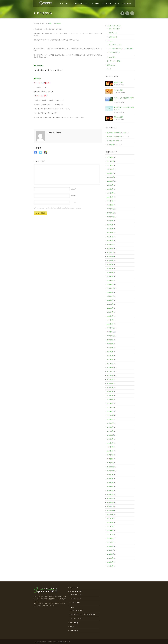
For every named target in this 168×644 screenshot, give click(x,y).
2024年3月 (110, 197)
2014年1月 (110, 499)
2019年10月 (111, 376)
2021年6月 (110, 304)
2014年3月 (110, 491)
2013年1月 (110, 542)
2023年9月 (110, 221)
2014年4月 (110, 487)
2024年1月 (110, 205)
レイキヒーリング (114, 53)
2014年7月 (110, 479)
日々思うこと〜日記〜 (114, 61)
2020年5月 (110, 352)
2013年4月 (110, 530)
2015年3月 (110, 455)
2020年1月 (110, 364)
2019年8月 (110, 383)
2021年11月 (111, 288)
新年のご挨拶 (118, 82)
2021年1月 (110, 324)
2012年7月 (110, 566)
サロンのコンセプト (115, 29)
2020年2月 (110, 360)
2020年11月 (111, 332)
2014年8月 (110, 475)
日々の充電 (111, 141)
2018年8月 (110, 423)
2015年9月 (110, 439)
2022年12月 (111, 249)
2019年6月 (110, 391)
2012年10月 (111, 554)
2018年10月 (111, 415)
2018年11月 (111, 411)
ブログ (117, 4)
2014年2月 (110, 495)
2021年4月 (110, 312)
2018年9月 (110, 419)
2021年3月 (110, 316)
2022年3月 (110, 276)
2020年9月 (110, 340)
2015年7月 (110, 443)
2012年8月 (110, 562)
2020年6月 (110, 348)
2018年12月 (111, 407)
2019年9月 (110, 379)
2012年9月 (110, 558)
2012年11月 (111, 550)
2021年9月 (110, 296)
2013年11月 (111, 506)
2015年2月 (110, 459)
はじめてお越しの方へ (80, 4)
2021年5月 (110, 308)
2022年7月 (110, 264)
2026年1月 (110, 157)
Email (73, 196)
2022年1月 (110, 280)
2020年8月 (110, 344)
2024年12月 (111, 177)
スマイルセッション (115, 45)
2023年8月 (110, 225)
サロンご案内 (107, 4)
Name (73, 189)
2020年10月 (111, 336)
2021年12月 (111, 284)
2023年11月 (111, 213)
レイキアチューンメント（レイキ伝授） (121, 49)
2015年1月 (110, 463)
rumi (50, 23)
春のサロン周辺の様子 (114, 133)
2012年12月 (111, 546)
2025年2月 (110, 169)
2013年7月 (110, 522)
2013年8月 (110, 518)
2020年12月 (111, 328)
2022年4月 (110, 272)
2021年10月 (111, 292)
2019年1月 (110, 403)
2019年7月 (110, 387)
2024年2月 (110, 201)
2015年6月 (110, 447)
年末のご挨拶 (118, 90)
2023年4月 (110, 233)
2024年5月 (110, 193)
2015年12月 (111, 435)
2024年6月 (110, 189)
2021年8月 (110, 300)
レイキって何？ (76, 599)
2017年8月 (110, 431)
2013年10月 (111, 510)
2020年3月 (110, 356)
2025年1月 (110, 173)
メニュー (95, 4)
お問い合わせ (127, 4)
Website (74, 202)
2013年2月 (110, 538)
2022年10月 (111, 256)
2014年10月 (111, 471)
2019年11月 (111, 372)
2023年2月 (110, 241)
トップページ (64, 4)
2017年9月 (110, 427)
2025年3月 (110, 165)
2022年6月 (110, 268)
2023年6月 (110, 229)
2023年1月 (110, 245)
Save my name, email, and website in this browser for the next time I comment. (59, 208)
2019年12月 (111, 368)
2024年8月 (110, 185)
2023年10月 (111, 217)
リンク (109, 69)
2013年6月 (110, 526)
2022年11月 (111, 253)
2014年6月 (110, 483)
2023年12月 (111, 209)
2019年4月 (110, 399)
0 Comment (58, 23)
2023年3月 (110, 237)
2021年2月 (110, 320)
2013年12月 (111, 502)
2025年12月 (111, 161)
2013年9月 (110, 514)
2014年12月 (111, 467)
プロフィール (113, 33)
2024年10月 (111, 181)
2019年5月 (110, 395)
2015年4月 (110, 451)
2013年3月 (110, 534)
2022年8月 (110, 260)
